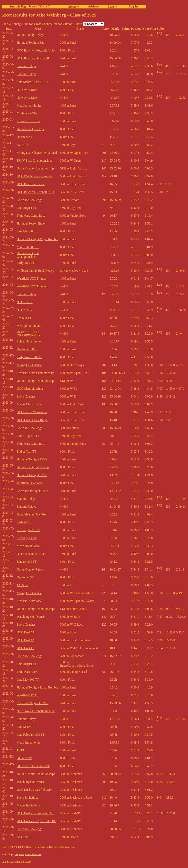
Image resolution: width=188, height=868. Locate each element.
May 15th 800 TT (28, 247)
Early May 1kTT (27, 263)
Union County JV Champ (33, 467)
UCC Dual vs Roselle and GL (35, 813)
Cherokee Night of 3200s (32, 703)
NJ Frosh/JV (25, 302)
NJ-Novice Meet (27, 90)
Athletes (93, 6)
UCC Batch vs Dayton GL (33, 58)
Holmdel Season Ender (31, 223)
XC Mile (22, 145)
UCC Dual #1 (25, 648)
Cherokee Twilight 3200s (32, 491)
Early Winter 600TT (29, 357)
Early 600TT (25, 522)
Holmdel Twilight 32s (30, 43)
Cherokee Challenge (29, 200)
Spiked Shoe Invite (29, 341)
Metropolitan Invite (29, 105)
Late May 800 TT (28, 680)
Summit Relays (26, 66)
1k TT (21, 750)
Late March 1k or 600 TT (33, 82)
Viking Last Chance (29, 365)
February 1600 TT (28, 530)
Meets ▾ (73, 7)
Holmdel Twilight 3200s (32, 475)
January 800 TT (27, 562)
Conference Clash (28, 113)
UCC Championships (30, 389)
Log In (132, 6)
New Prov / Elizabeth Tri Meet (36, 711)
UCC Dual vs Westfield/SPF (35, 790)
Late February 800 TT (31, 735)
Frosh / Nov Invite (28, 121)
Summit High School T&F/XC (30, 6)
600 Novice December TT (33, 766)
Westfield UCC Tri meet (32, 278)
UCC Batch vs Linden (31, 184)
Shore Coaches (26, 396)
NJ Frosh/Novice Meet (31, 554)
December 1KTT (27, 349)
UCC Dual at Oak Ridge (32, 420)
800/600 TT (24, 758)
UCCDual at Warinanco (32, 412)
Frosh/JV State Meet (30, 601)
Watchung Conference (31, 617)
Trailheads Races (27, 672)
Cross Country (43, 24)
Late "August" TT (28, 436)
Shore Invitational (28, 798)
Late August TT (27, 208)
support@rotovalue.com (28, 854)
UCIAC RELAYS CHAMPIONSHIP (28, 334)
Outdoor (68, 24)
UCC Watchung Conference (34, 176)
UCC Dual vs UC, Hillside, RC (36, 821)
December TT (25, 137)
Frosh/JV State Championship (36, 373)
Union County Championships (36, 168)
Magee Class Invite (29, 404)
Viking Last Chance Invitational (37, 153)
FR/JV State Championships (34, 161)
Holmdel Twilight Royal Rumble (37, 239)
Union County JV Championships (28, 255)
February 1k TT (27, 538)
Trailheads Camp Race (31, 216)
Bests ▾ (112, 7)
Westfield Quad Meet (30, 483)
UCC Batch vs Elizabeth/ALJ (35, 192)
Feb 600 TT (24, 318)
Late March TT (26, 727)
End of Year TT (26, 451)
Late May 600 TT (28, 231)
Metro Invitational (28, 546)
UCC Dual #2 (25, 640)
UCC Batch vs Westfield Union (36, 50)
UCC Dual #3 (25, 632)
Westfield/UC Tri (27, 695)
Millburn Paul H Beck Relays (35, 271)
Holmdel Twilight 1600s (32, 459)
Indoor (58, 24)
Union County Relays (30, 35)
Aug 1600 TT (25, 837)
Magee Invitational (29, 805)
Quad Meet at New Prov (32, 514)
